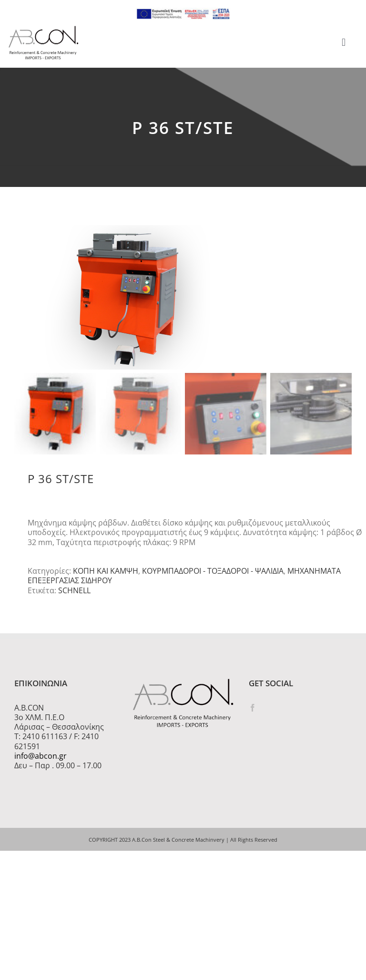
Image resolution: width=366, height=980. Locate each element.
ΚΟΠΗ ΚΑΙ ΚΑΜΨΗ (106, 574)
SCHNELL (74, 594)
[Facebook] (253, 711)
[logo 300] (43, 29)
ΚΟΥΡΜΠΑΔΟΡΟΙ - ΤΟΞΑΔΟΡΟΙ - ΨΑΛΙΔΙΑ (213, 574)
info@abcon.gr (41, 759)
